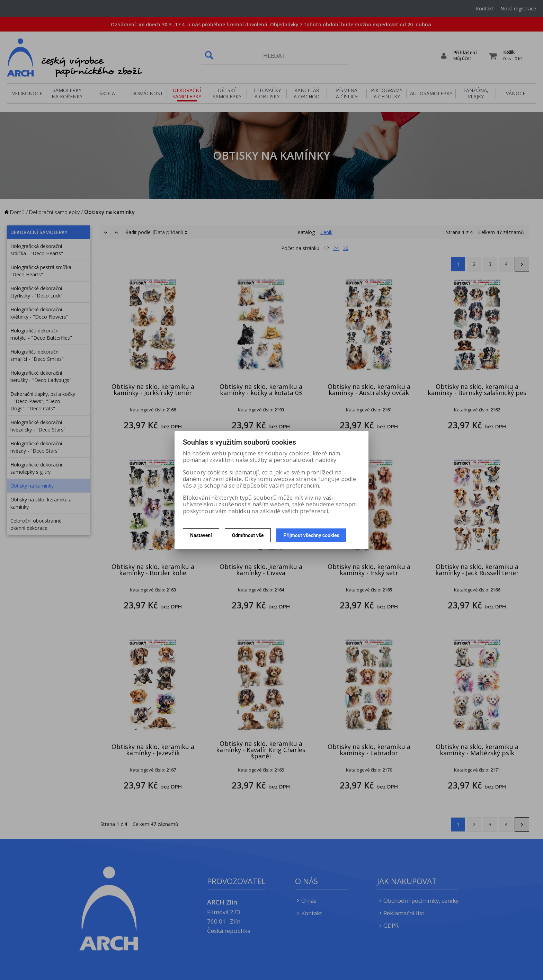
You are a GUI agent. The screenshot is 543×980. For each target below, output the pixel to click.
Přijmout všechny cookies (311, 535)
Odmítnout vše (248, 535)
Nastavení (201, 535)
